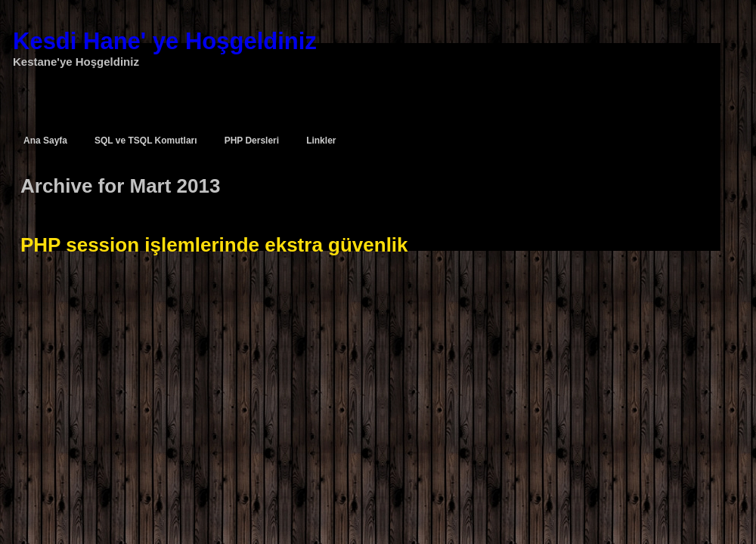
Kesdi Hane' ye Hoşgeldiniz (165, 41)
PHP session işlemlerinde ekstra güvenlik (214, 245)
